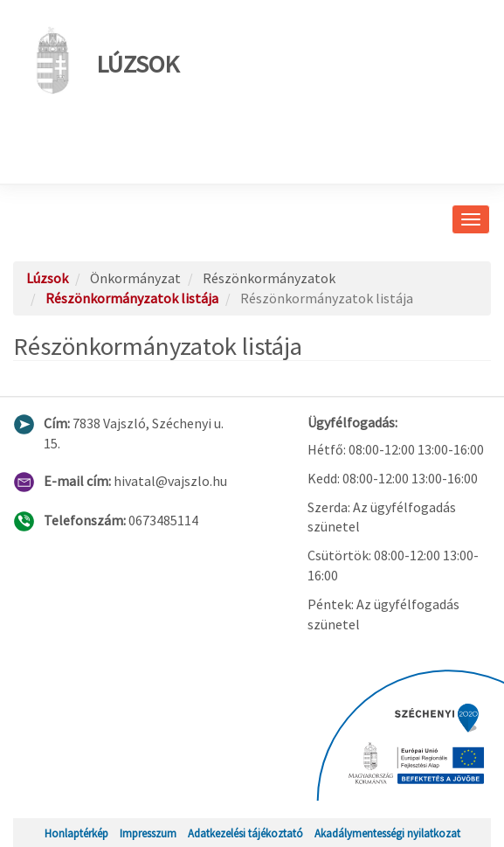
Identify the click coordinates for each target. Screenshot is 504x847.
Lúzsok (103, 60)
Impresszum (148, 833)
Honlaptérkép (76, 833)
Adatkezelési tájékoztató (245, 833)
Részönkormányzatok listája (132, 298)
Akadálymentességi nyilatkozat (387, 833)
